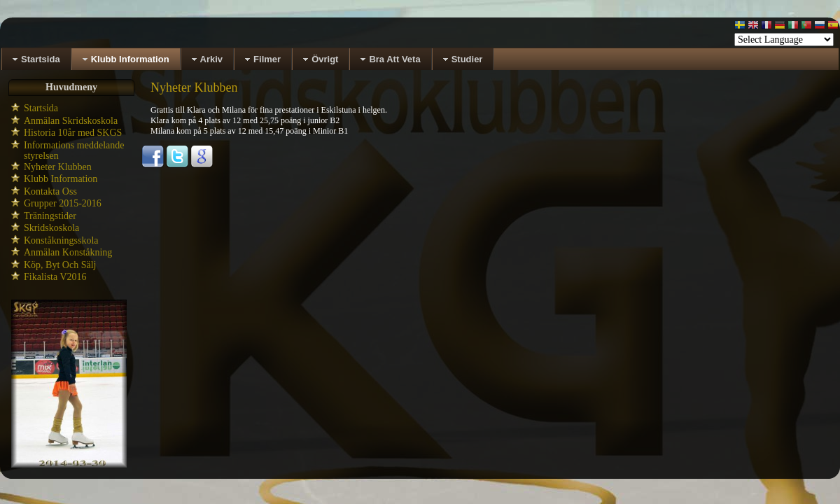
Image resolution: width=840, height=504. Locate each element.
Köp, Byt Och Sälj (60, 265)
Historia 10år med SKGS (73, 133)
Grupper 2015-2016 (63, 203)
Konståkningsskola (61, 240)
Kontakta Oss (50, 191)
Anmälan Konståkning (68, 252)
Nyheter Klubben (58, 167)
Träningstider (50, 216)
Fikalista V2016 (55, 277)
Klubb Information (61, 179)
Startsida (41, 108)
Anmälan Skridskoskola (71, 121)
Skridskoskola (51, 228)
